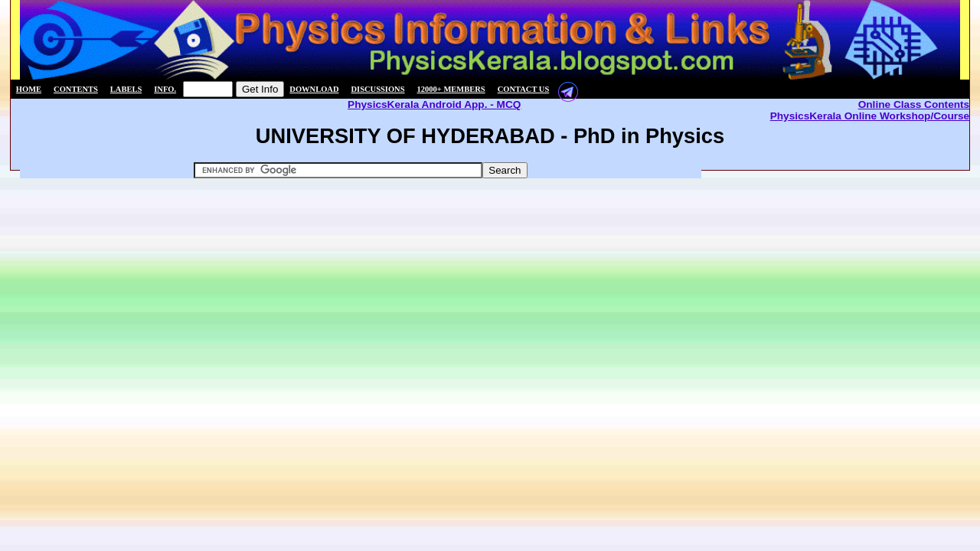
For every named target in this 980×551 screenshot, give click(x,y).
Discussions (378, 89)
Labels (126, 89)
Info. (165, 89)
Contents (76, 89)
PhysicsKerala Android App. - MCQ (434, 104)
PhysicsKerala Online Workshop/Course (870, 116)
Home (29, 89)
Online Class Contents (914, 104)
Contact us (524, 89)
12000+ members (451, 89)
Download (314, 89)
